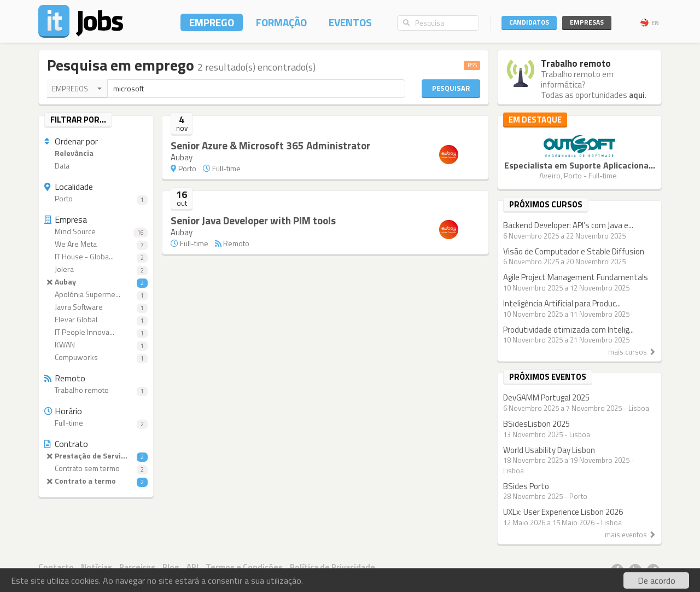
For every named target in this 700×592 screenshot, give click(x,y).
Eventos (350, 22)
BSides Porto (526, 486)
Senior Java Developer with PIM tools (253, 220)
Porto (96, 199)
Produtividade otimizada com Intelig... (568, 330)
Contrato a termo (96, 481)
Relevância (69, 153)
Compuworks (96, 358)
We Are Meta (96, 244)
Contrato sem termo (96, 469)
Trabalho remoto (96, 390)
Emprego (212, 22)
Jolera (96, 269)
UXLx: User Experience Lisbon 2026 (563, 512)
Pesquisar (451, 88)
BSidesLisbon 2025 (536, 424)
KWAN (96, 345)
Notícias (97, 567)
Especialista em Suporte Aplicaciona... (580, 165)
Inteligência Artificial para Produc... (562, 303)
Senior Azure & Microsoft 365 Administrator (270, 145)
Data (57, 166)
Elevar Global (96, 320)
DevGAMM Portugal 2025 (546, 397)
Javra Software (96, 307)
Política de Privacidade (332, 567)
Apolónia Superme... (96, 295)
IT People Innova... (96, 332)
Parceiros (137, 567)
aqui (637, 95)
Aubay (96, 282)
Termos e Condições (244, 567)
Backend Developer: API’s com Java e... (568, 225)
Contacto (56, 567)
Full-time (96, 423)
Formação (281, 22)
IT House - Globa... (96, 257)
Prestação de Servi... (96, 456)
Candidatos (529, 22)
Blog (171, 567)
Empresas (587, 22)
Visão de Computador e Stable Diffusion (574, 251)
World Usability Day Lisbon (549, 450)
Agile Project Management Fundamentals (576, 277)
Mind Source (96, 232)
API (192, 567)
